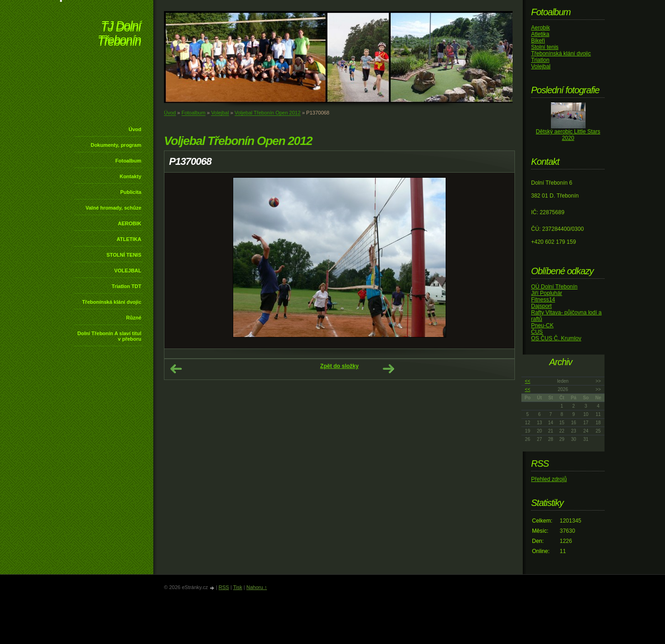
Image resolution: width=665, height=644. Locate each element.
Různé (134, 318)
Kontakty (130, 176)
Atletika (540, 34)
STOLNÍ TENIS (124, 255)
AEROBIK (130, 223)
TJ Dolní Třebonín (119, 34)
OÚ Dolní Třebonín (554, 287)
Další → (388, 369)
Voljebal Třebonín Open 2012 (268, 113)
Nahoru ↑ (257, 587)
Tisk (238, 587)
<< (528, 381)
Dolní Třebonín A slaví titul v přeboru (109, 336)
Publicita (131, 192)
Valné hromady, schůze (113, 208)
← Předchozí (176, 369)
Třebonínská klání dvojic (112, 302)
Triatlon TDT (127, 286)
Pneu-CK (542, 325)
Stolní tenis (545, 47)
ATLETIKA (129, 239)
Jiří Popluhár (547, 293)
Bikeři (538, 41)
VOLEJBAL (128, 271)
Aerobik (541, 28)
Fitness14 (543, 300)
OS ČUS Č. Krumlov (556, 338)
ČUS (537, 332)
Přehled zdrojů (549, 479)
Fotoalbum (128, 161)
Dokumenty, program (116, 145)
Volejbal (220, 113)
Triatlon (540, 60)
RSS (224, 587)
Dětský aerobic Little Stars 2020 (568, 135)
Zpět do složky (339, 366)
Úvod (135, 129)
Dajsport (541, 306)
